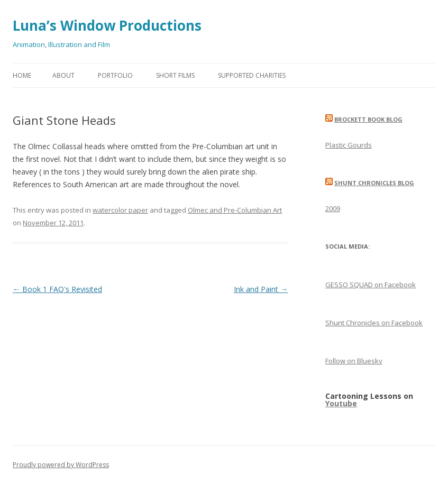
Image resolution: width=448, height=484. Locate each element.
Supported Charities (252, 75)
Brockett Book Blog (368, 119)
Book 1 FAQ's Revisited (57, 289)
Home (22, 75)
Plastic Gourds (349, 145)
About (63, 75)
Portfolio (115, 75)
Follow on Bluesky (354, 361)
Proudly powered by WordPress (61, 465)
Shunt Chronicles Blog (374, 183)
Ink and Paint (261, 289)
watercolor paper (120, 210)
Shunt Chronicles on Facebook (374, 323)
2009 (333, 208)
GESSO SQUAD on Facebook (371, 285)
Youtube (341, 403)
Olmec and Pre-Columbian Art (235, 210)
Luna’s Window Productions (107, 25)
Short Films (175, 75)
